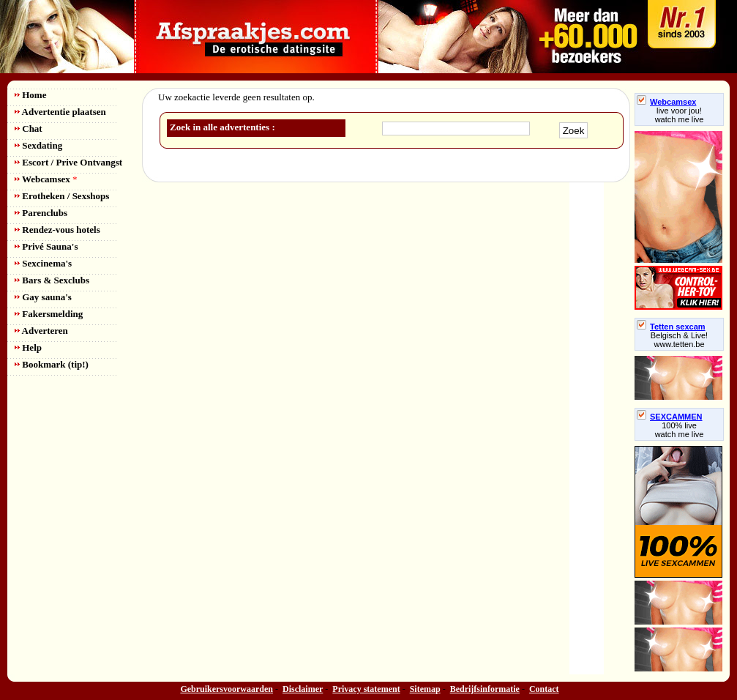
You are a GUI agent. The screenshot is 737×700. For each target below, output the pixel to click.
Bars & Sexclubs (52, 280)
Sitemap (425, 689)
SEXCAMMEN (670, 417)
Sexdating (38, 145)
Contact (544, 689)
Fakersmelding (49, 314)
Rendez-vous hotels (57, 230)
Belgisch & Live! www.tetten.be (679, 340)
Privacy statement (366, 689)
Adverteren (41, 331)
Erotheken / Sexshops (62, 196)
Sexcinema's (43, 263)
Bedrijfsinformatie (485, 689)
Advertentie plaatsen (60, 112)
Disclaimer (303, 689)
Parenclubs (41, 213)
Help (28, 347)
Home (30, 95)
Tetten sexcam (671, 327)
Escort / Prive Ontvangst (68, 162)
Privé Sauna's (46, 246)
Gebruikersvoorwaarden (227, 689)
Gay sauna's (43, 297)
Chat (29, 129)
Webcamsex (46, 179)
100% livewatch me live (680, 430)
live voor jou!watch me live (680, 115)
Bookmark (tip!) (52, 364)
